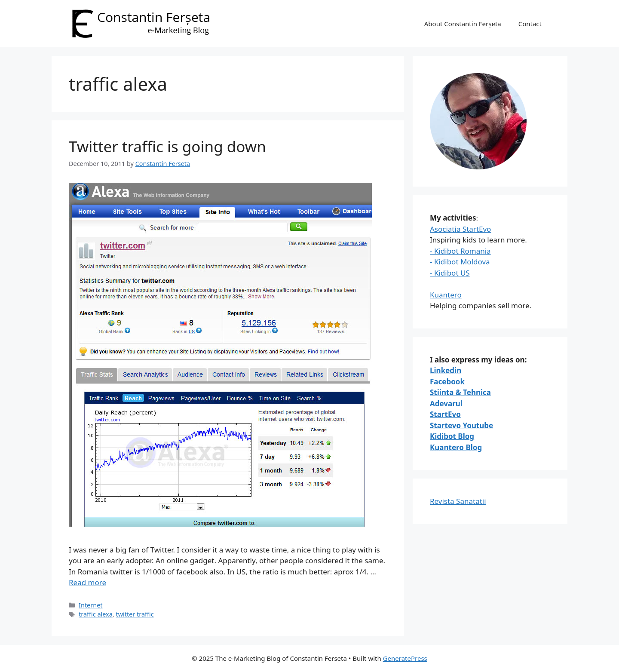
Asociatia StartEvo (460, 229)
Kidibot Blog (452, 436)
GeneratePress (405, 658)
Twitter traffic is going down (167, 146)
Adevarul (446, 404)
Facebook (447, 382)
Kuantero (446, 295)
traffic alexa (96, 614)
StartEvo (445, 414)
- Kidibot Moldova (460, 262)
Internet (90, 605)
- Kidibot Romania (460, 251)
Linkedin (446, 370)
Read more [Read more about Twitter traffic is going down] (87, 582)
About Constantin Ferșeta (463, 24)
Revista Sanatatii (458, 501)
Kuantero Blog (456, 447)
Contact (530, 24)
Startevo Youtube (461, 425)
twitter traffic (135, 614)
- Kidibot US (450, 273)
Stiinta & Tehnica (460, 392)
